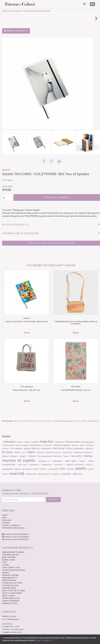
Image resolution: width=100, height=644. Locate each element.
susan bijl (17, 468)
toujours (55, 469)
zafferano (77, 469)
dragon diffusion (32, 443)
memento (57, 456)
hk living (7, 447)
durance (46, 443)
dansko (75, 440)
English (14, 634)
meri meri (71, 456)
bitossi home (73, 437)
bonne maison (23, 440)
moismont (34, 459)
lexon (66, 451)
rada (36, 464)
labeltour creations (83, 447)
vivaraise (66, 469)
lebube (32, 451)
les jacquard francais (50, 451)
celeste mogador (62, 440)
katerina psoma (53, 447)
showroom (7, 515)
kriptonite (67, 447)
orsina (89, 459)
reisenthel (53, 464)
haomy (89, 443)
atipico (27, 437)
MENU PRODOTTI (16, 31)
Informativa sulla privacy (13, 523)
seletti (80, 463)
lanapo (23, 451)
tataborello (31, 469)
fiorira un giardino (75, 443)
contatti (6, 517)
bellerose (60, 437)
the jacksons (44, 469)
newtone (59, 459)
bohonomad (9, 440)
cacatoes (47, 440)
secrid (70, 464)
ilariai (17, 447)
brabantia (36, 440)
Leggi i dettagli (42, 640)
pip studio (27, 464)
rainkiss (43, 464)
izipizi (31, 447)
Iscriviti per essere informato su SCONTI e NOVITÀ (50, 487)
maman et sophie (19, 455)
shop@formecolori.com (12, 627)
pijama (18, 464)
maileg (88, 451)
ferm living (58, 443)
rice (62, 464)
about (5, 510)
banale (35, 437)
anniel (20, 437)
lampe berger (10, 451)
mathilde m (44, 456)
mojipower (47, 459)
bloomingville (87, 437)
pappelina (8, 464)
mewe (82, 456)
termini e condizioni (11, 520)
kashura (40, 447)
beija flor (47, 436)
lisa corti (76, 451)
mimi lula (22, 459)
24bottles (9, 436)
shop (4, 512)
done (82, 440)
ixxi (24, 447)
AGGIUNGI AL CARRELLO (54, 196)
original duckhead (75, 459)
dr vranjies (16, 443)
